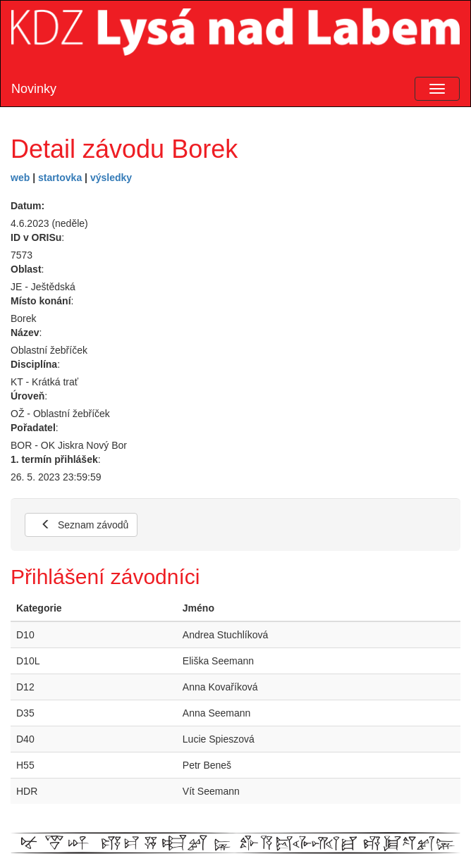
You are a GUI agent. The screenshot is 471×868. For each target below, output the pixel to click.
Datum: (27, 206)
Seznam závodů (85, 525)
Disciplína (34, 364)
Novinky (34, 89)
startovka (60, 178)
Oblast (26, 269)
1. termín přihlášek (54, 459)
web (20, 178)
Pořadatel (33, 428)
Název (25, 333)
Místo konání (41, 301)
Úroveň (27, 396)
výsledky (111, 178)
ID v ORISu (36, 237)
